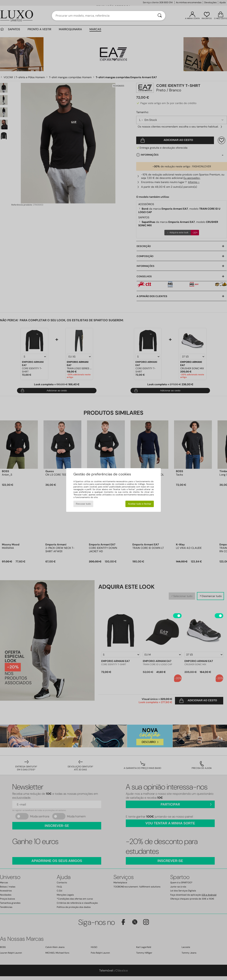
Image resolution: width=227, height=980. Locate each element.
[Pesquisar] (160, 16)
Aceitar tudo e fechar (140, 504)
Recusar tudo (83, 504)
